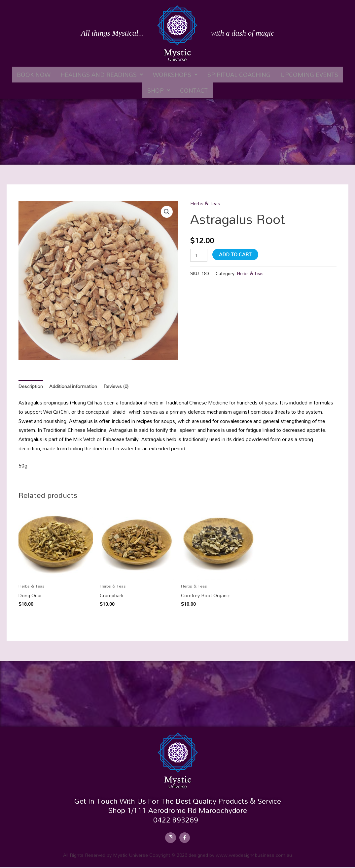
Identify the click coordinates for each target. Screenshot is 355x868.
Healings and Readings (102, 75)
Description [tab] (31, 386)
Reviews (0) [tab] (118, 386)
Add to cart (236, 254)
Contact (194, 90)
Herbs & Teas (206, 203)
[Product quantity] (199, 255)
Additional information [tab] (74, 386)
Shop (159, 90)
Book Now (34, 75)
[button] (102, 75)
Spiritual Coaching (239, 75)
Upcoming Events (309, 75)
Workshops (175, 75)
